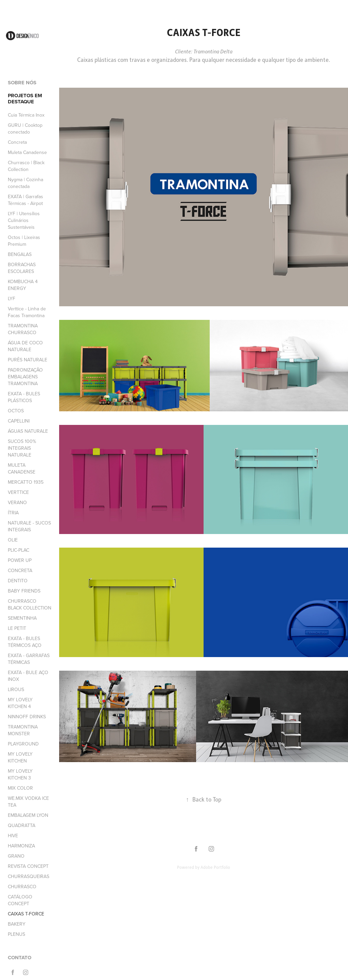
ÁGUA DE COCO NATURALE (25, 346)
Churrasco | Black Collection (26, 166)
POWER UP (20, 560)
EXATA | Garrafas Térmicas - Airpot (25, 200)
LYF (12, 298)
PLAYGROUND (23, 744)
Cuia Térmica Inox (26, 115)
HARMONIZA (21, 846)
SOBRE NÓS (22, 83)
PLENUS (16, 934)
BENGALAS (20, 254)
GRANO (16, 856)
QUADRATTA (22, 825)
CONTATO (20, 958)
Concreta (17, 142)
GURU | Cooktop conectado (25, 128)
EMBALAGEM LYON (28, 815)
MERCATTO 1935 (26, 482)
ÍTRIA (13, 513)
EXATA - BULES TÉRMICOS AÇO (25, 642)
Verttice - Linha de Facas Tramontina (27, 312)
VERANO (17, 502)
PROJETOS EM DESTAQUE (25, 99)
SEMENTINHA (22, 618)
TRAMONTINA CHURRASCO (23, 329)
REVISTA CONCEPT (28, 866)
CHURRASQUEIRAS (29, 876)
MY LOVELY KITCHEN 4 (20, 703)
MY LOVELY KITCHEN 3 (20, 774)
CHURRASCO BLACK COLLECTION (30, 604)
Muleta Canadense (27, 152)
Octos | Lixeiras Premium (24, 241)
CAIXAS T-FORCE (26, 914)
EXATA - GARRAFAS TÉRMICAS (29, 659)
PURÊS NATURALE (28, 360)
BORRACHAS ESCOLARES (22, 268)
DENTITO (18, 581)
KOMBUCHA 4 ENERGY (23, 285)
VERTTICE (18, 492)
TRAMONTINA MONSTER (23, 730)
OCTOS (16, 411)
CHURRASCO (22, 887)
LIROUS (16, 689)
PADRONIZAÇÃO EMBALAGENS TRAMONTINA (25, 377)
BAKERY (17, 924)
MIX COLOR (20, 788)
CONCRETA (20, 570)
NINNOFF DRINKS (27, 717)
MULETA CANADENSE (22, 468)
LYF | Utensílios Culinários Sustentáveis (24, 220)
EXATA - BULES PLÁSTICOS (24, 397)
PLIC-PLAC (19, 550)
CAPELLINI (19, 421)
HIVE (13, 836)
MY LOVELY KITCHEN (20, 757)
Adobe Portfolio (215, 867)
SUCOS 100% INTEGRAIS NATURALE (22, 448)
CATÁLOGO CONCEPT (20, 900)
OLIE (13, 540)
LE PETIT (17, 628)
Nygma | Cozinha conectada (25, 183)
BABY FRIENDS (24, 591)
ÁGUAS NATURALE (28, 431)
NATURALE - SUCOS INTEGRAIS (29, 526)
